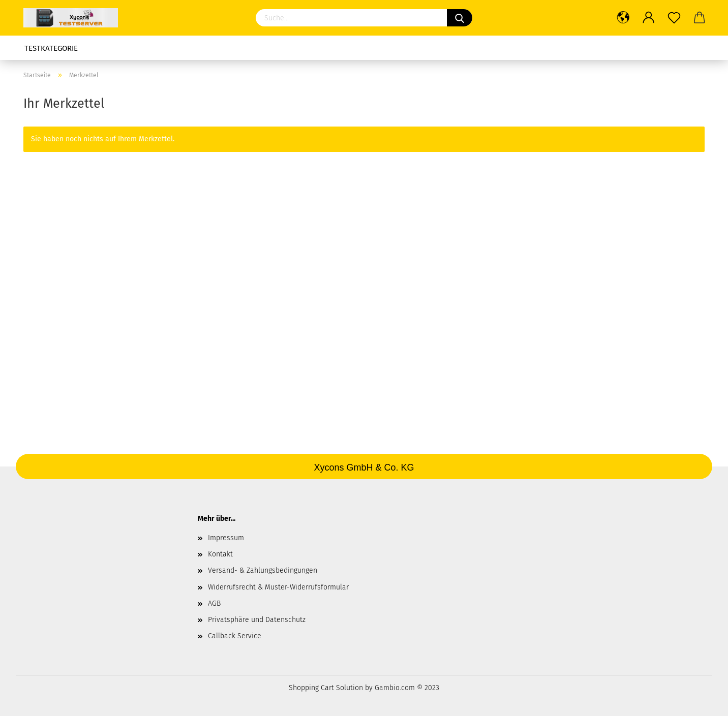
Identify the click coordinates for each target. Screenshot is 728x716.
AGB (214, 603)
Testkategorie (51, 48)
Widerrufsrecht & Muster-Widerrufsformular (278, 587)
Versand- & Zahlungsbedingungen (263, 570)
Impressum (226, 538)
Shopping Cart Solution (326, 688)
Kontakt (220, 554)
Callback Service (235, 636)
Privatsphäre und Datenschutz (257, 620)
